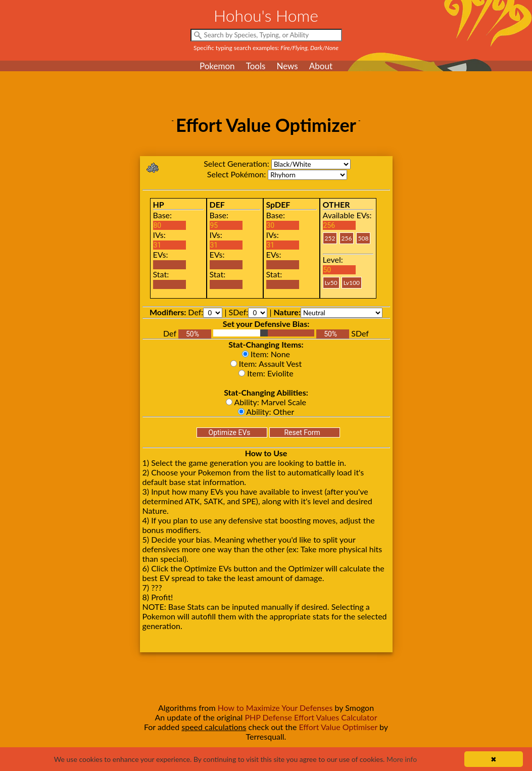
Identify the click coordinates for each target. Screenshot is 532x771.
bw (311, 164)
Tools (256, 66)
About (321, 66)
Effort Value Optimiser (338, 727)
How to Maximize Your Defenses (275, 708)
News (287, 66)
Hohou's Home (266, 15)
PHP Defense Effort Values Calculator (311, 717)
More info (402, 759)
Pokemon (217, 66)
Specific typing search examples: (266, 48)
